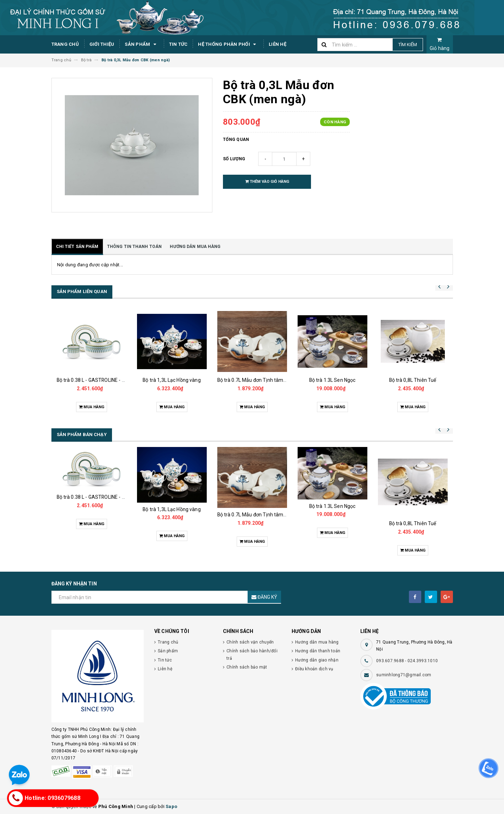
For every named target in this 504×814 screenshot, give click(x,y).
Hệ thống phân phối (228, 44)
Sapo (171, 806)
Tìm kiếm (408, 45)
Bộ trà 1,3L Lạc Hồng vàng (172, 380)
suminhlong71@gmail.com (404, 675)
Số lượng (234, 159)
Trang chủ (65, 44)
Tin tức (178, 44)
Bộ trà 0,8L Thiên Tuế (413, 380)
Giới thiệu (102, 44)
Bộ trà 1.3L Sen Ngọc (332, 380)
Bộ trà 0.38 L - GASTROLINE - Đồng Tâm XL (104, 380)
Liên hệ (278, 44)
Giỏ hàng (440, 44)
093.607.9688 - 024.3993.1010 (407, 661)
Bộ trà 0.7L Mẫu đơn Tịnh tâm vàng (257, 380)
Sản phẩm (141, 44)
